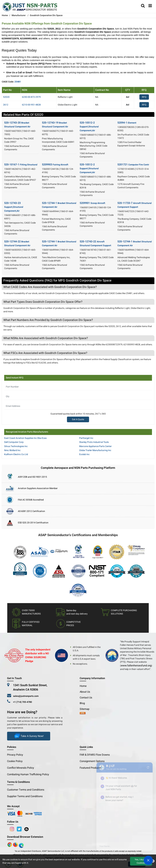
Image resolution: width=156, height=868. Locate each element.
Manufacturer (19, 15)
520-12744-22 (17, 243)
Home (83, 686)
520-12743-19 (55, 125)
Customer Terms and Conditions (26, 790)
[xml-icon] (83, 713)
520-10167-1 (21, 165)
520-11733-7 (135, 205)
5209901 (92, 203)
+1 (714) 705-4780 (23, 702)
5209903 (55, 165)
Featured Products (90, 768)
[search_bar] (143, 6)
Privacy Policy (15, 755)
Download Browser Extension (25, 837)
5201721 (133, 165)
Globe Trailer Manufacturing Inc (95, 450)
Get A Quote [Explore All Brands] (78, 419)
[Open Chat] (148, 860)
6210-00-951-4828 (31, 105)
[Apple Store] (10, 844)
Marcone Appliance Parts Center (95, 446)
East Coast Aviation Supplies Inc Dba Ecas (25, 438)
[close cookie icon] (153, 861)
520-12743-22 (95, 243)
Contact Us (86, 698)
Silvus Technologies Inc (16, 446)
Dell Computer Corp (14, 442)
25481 (18, 82)
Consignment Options (92, 761)
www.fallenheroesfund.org (136, 666)
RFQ (144, 97)
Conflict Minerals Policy (21, 768)
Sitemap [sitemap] (86, 709)
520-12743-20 (17, 125)
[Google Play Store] (16, 844)
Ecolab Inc (84, 454)
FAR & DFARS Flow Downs (95, 755)
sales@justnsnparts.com (26, 696)
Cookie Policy (15, 761)
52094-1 (127, 123)
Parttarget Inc (86, 438)
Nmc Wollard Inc (12, 450)
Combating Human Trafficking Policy (28, 774)
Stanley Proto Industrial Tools (94, 442)
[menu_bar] (150, 6)
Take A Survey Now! (29, 736)
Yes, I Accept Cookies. (141, 861)
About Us (85, 692)
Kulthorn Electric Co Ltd (16, 454)
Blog (82, 703)
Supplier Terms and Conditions (25, 796)
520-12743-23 (14, 207)
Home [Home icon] (5, 15)
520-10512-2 (89, 126)
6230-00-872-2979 (31, 97)
